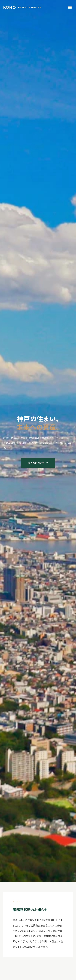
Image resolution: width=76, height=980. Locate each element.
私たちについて (38, 463)
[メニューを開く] (70, 7)
